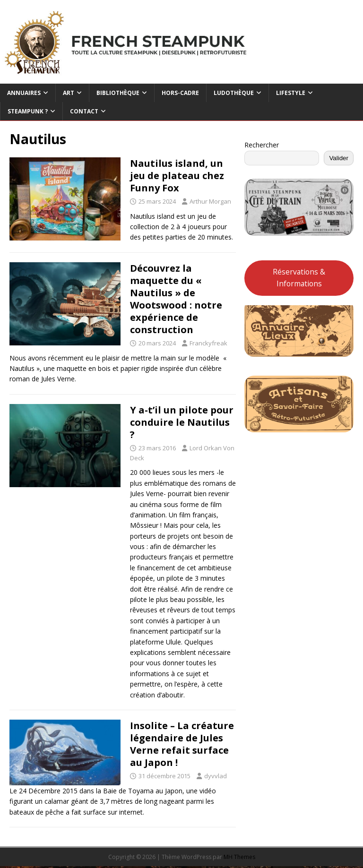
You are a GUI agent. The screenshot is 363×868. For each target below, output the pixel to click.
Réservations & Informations (299, 278)
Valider (339, 158)
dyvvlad (216, 776)
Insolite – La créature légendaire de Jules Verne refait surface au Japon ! (182, 744)
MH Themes (239, 857)
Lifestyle (291, 93)
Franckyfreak (208, 343)
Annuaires (24, 93)
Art (69, 93)
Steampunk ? (28, 111)
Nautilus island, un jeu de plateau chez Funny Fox (177, 176)
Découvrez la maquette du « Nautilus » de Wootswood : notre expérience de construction (176, 299)
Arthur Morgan (210, 201)
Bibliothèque (118, 93)
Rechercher (262, 145)
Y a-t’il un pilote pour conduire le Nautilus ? (182, 422)
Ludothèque (234, 93)
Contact (84, 111)
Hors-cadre (180, 93)
